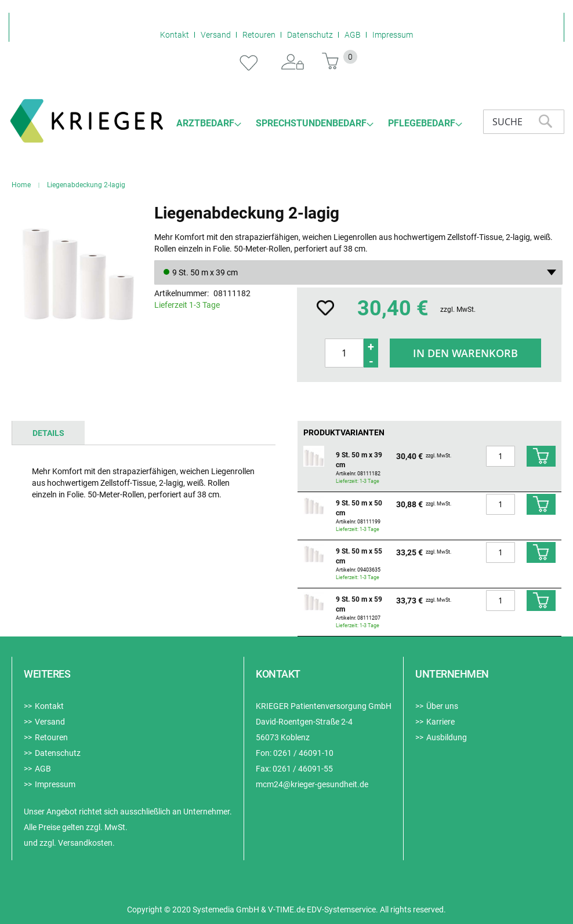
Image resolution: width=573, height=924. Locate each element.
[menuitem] (209, 123)
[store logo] (87, 121)
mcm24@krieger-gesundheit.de (312, 784)
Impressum (393, 35)
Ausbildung (447, 737)
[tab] (48, 433)
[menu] (320, 123)
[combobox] (524, 122)
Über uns (442, 706)
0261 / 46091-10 (303, 753)
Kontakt (175, 35)
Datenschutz (310, 35)
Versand (216, 35)
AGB (353, 35)
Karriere (440, 722)
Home (21, 185)
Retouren (259, 35)
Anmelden (293, 63)
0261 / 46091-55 (303, 769)
